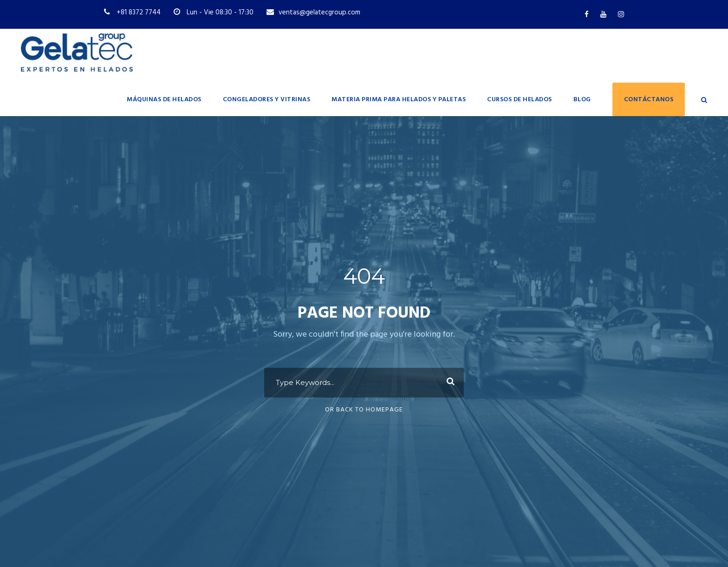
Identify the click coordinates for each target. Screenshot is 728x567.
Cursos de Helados (520, 100)
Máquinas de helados (164, 100)
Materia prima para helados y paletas (399, 100)
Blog (582, 100)
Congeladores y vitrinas (267, 100)
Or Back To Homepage (364, 410)
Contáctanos (649, 100)
